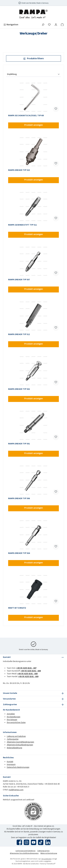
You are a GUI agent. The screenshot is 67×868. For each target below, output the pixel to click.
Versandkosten (46, 859)
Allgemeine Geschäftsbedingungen (20, 742)
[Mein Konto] (56, 24)
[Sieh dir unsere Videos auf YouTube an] (34, 842)
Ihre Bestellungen (14, 717)
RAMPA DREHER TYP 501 (19, 444)
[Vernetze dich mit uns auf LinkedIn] (48, 842)
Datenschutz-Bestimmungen (18, 767)
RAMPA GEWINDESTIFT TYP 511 (22, 225)
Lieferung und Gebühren (16, 736)
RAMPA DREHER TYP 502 (19, 389)
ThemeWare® (51, 864)
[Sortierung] (33, 74)
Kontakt (10, 761)
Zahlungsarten (13, 739)
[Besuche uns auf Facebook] (19, 842)
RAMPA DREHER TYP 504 (19, 553)
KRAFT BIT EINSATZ (17, 608)
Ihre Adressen (12, 720)
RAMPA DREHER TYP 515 (19, 170)
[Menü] (11, 24)
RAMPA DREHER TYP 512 (19, 334)
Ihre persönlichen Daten (16, 722)
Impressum (11, 764)
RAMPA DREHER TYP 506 (19, 498)
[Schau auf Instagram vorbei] (26, 842)
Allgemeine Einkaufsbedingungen (20, 745)
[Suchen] (43, 24)
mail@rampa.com (16, 790)
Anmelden (11, 714)
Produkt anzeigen (34, 125)
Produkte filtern (33, 58)
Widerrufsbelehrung (14, 748)
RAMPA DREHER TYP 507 (19, 280)
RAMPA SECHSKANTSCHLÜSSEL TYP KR (26, 116)
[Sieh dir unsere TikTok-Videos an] (41, 842)
